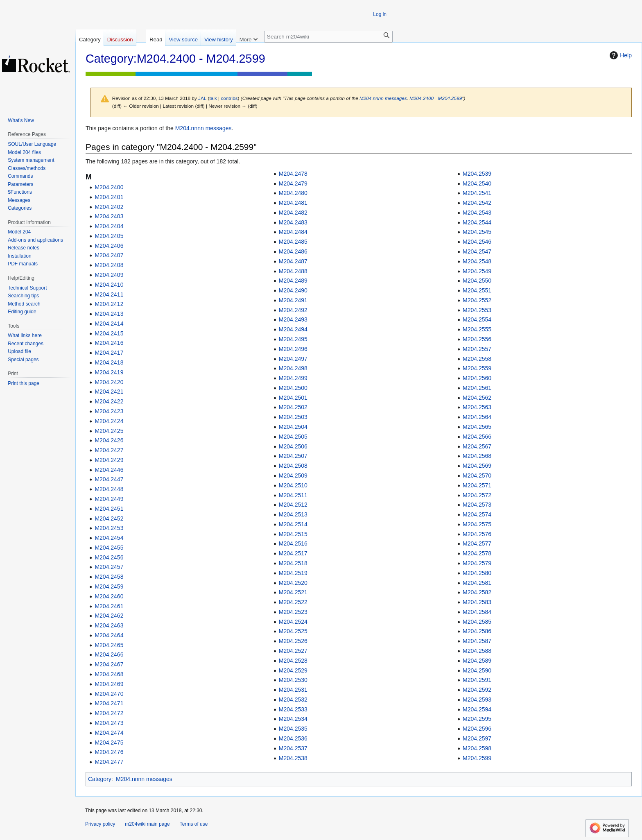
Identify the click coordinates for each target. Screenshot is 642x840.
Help (620, 55)
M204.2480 (293, 193)
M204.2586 (477, 631)
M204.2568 (477, 456)
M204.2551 (477, 290)
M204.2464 (109, 635)
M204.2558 (477, 359)
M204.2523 (293, 612)
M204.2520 (293, 583)
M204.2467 (109, 664)
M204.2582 (477, 592)
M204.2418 (109, 362)
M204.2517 (293, 553)
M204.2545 (477, 232)
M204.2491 (293, 300)
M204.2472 (109, 713)
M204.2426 (109, 440)
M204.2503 (293, 417)
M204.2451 (109, 509)
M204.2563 (477, 407)
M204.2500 (293, 388)
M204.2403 (109, 216)
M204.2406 (109, 246)
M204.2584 (477, 612)
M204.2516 (293, 543)
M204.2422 (109, 401)
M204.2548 (477, 261)
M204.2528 (293, 661)
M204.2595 (477, 719)
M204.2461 (109, 606)
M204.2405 (109, 236)
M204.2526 (293, 641)
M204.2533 (293, 709)
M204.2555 (477, 329)
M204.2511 (293, 495)
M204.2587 (477, 641)
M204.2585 (477, 622)
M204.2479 (293, 183)
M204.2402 (109, 207)
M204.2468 (109, 674)
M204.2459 (109, 586)
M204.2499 (293, 378)
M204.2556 (477, 339)
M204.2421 (109, 392)
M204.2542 (477, 203)
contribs (229, 98)
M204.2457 (109, 567)
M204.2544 (477, 222)
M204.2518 (293, 563)
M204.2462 (109, 616)
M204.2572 (477, 495)
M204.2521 (293, 592)
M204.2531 (293, 690)
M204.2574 (477, 514)
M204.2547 (477, 251)
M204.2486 (293, 251)
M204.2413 (109, 314)
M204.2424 (109, 421)
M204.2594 (477, 709)
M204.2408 (109, 265)
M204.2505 (293, 437)
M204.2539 (477, 174)
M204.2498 (293, 368)
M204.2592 (477, 690)
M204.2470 (109, 694)
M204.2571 (477, 485)
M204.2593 (477, 700)
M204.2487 (293, 261)
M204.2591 (477, 680)
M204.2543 (477, 213)
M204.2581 (477, 583)
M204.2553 (477, 310)
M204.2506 (293, 446)
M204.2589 (477, 661)
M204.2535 (293, 729)
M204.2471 (109, 703)
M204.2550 (477, 281)
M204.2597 (477, 738)
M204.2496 (293, 349)
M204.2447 (109, 479)
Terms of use (194, 824)
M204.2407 (109, 255)
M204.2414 (109, 324)
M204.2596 (477, 729)
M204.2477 (109, 762)
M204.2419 (109, 372)
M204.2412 (109, 304)
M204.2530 (293, 680)
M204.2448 (109, 489)
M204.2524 (293, 622)
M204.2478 (293, 174)
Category (100, 779)
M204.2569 (477, 466)
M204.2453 (109, 528)
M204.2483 (293, 222)
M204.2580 (477, 573)
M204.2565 (477, 427)
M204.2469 (109, 684)
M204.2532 (293, 700)
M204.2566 (477, 437)
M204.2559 (477, 368)
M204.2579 (477, 563)
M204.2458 (109, 577)
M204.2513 (293, 514)
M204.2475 (109, 743)
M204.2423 (109, 411)
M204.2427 (109, 450)
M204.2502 (293, 407)
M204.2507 (293, 456)
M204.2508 (293, 466)
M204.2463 (109, 625)
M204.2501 (293, 398)
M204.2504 (293, 427)
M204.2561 (477, 388)
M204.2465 (109, 645)
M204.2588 (477, 651)
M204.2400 (109, 187)
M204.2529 (293, 670)
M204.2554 (477, 319)
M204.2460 (109, 596)
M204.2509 (293, 475)
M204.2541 (477, 193)
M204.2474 (109, 733)
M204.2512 (293, 505)
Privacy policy (100, 824)
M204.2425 (109, 431)
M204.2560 (477, 378)
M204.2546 (477, 242)
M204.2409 (109, 275)
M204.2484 (293, 232)
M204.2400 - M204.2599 (436, 98)
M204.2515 (293, 534)
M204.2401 (109, 197)
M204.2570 (477, 475)
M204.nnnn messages (383, 98)
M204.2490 (293, 290)
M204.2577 (477, 543)
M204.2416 (109, 343)
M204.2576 (477, 534)
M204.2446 (109, 470)
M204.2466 (109, 654)
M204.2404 (109, 226)
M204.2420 (109, 382)
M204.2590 (477, 670)
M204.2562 (477, 398)
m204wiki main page (147, 824)
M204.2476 (109, 752)
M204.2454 (109, 538)
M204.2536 (293, 738)
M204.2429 (109, 460)
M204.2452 (109, 518)
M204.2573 (477, 505)
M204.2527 (293, 651)
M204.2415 (109, 333)
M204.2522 (293, 602)
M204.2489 (293, 281)
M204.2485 (293, 242)
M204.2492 (293, 310)
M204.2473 (109, 723)
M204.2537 (293, 748)
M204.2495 (293, 339)
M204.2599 (477, 758)
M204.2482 (293, 213)
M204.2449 (109, 499)
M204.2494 (293, 329)
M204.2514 (293, 524)
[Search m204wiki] (328, 37)
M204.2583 (477, 602)
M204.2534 (293, 719)
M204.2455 (109, 548)
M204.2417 (109, 353)
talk (213, 98)
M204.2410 (109, 285)
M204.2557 (477, 349)
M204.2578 (477, 553)
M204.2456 (109, 557)
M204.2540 (477, 183)
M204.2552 (477, 300)
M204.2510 (293, 485)
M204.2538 (293, 758)
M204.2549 (477, 271)
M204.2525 (293, 631)
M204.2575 (477, 524)
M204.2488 (293, 271)
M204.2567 (477, 446)
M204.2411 (109, 294)
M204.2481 (293, 203)
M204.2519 (293, 573)
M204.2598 (477, 748)
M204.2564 (477, 417)
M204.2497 (293, 359)
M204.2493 (293, 319)
